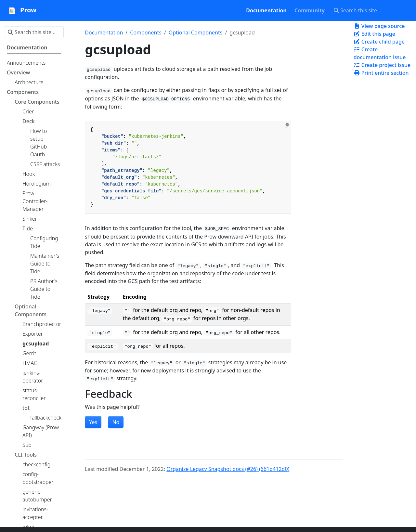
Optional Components (196, 32)
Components (146, 32)
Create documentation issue (380, 53)
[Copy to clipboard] (287, 125)
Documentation (104, 32)
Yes (93, 422)
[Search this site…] (371, 10)
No (116, 422)
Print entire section (381, 73)
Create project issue (382, 65)
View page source (379, 26)
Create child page (379, 42)
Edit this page (374, 34)
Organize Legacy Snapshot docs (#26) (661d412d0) (228, 469)
